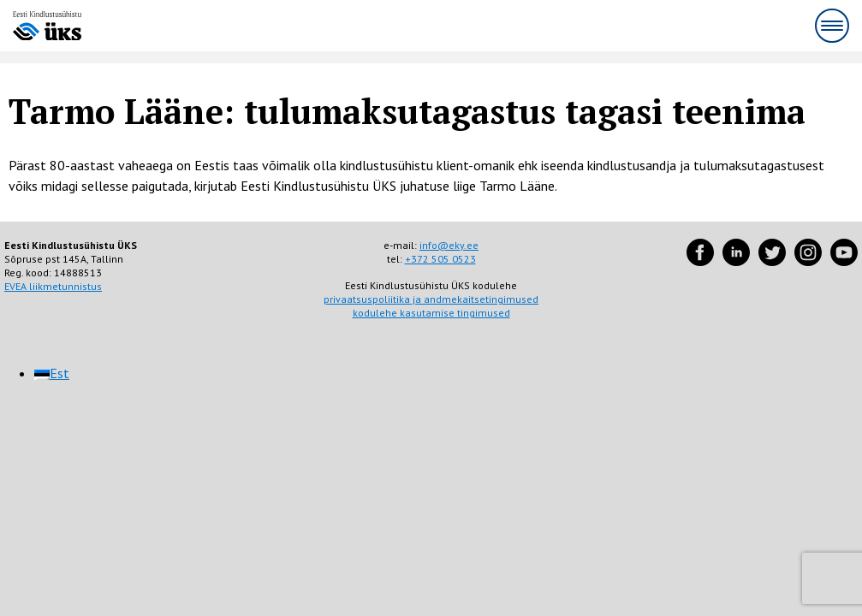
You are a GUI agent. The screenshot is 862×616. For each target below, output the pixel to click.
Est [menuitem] (59, 373)
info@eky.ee (449, 245)
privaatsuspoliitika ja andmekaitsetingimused (431, 299)
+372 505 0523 (440, 259)
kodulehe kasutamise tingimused (431, 313)
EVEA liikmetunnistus (53, 286)
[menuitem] (52, 373)
